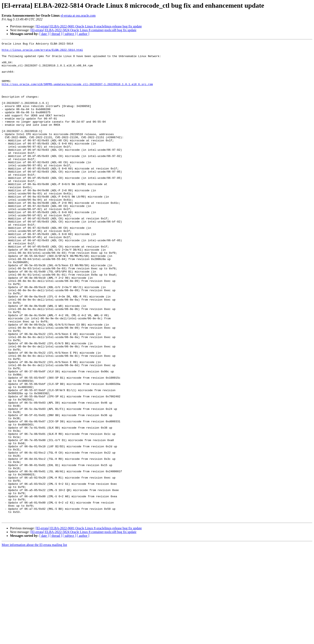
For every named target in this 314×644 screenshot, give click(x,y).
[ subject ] (69, 34)
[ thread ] (56, 34)
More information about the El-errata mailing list (34, 640)
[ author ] (83, 34)
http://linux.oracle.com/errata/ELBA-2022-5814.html (42, 52)
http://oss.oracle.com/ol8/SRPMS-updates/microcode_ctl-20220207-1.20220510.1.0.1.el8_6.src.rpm (77, 93)
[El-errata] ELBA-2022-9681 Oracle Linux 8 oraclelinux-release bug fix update (89, 26)
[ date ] (44, 34)
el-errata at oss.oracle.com (78, 16)
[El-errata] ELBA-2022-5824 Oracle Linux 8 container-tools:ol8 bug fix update (83, 30)
